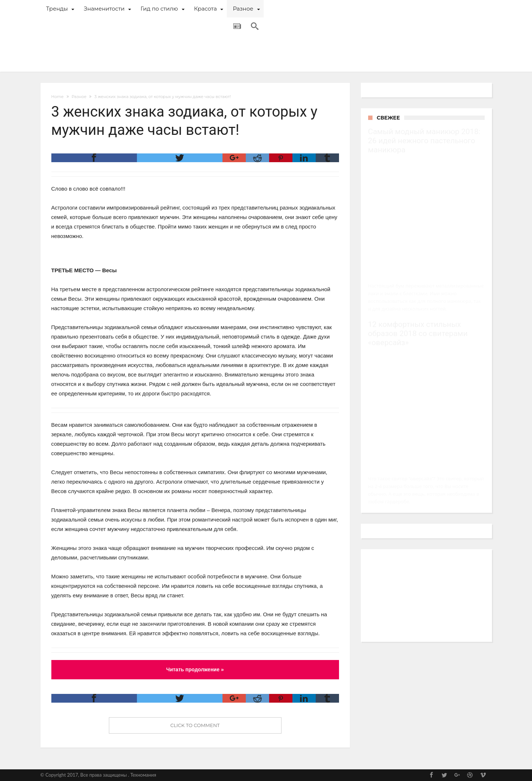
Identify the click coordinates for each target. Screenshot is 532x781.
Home (58, 97)
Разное (79, 97)
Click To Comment (195, 725)
